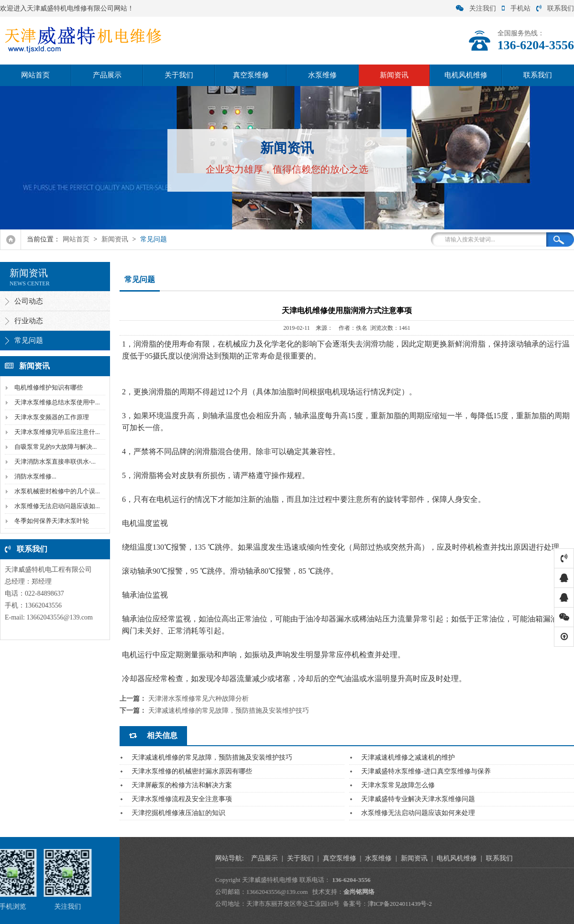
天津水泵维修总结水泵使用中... (56, 402)
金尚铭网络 (526, 892)
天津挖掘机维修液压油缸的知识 (178, 813)
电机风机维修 (466, 75)
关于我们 (179, 75)
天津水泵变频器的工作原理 (51, 417)
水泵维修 (322, 75)
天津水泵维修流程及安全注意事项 (182, 799)
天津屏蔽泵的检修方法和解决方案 (182, 785)
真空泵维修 (251, 75)
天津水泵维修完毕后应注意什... (56, 432)
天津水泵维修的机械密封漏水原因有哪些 (192, 771)
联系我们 (555, 8)
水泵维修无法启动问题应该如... (56, 506)
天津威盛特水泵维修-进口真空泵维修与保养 (426, 771)
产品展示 (107, 75)
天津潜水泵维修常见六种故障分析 (199, 699)
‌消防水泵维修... (34, 476)
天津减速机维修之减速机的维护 (408, 757)
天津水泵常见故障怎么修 (398, 785)
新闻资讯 (394, 75)
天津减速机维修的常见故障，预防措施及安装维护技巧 (229, 711)
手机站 (516, 8)
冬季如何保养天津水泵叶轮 (51, 521)
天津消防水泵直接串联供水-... (54, 462)
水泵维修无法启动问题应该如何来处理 (418, 813)
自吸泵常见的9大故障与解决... (55, 447)
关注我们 (476, 8)
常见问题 (154, 239)
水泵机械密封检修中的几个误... (56, 491)
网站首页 (35, 75)
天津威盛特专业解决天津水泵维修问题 (418, 799)
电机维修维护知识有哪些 (48, 387)
